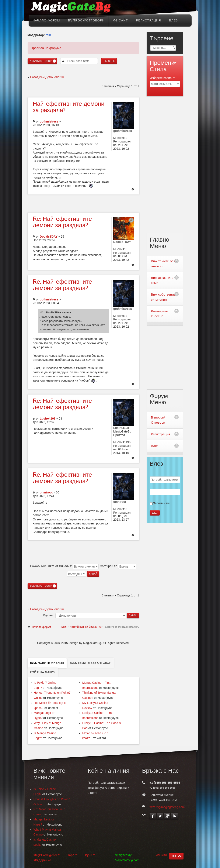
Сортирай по (118, 566)
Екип (64, 627)
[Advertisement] (83, 203)
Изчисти (161, 855)
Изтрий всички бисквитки (85, 627)
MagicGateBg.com (45, 855)
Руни (89, 855)
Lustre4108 (48, 418)
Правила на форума (46, 48)
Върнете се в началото (133, 190)
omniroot (46, 492)
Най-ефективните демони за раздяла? (62, 222)
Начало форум (41, 627)
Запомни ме (161, 503)
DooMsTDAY (49, 237)
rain (48, 35)
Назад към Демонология (47, 77)
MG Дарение (42, 860)
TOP (174, 856)
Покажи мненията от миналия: (64, 566)
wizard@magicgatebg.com (167, 807)
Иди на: (48, 615)
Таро (71, 855)
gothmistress (49, 121)
